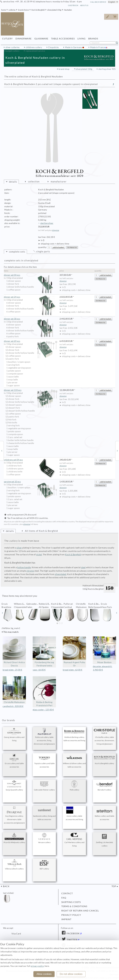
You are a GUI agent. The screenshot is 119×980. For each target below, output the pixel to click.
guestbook (73, 5)
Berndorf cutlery (104, 786)
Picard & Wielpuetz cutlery (14, 838)
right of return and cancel (80, 911)
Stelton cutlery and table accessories (104, 814)
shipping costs (71, 902)
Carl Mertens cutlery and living (74, 840)
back (6, 886)
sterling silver (47, 223)
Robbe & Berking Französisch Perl (44, 692)
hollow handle (24, 567)
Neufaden (68, 10)
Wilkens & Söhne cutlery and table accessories (74, 761)
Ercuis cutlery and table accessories (14, 761)
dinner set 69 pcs (31, 341)
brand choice (23, 10)
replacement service (35, 51)
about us (84, 5)
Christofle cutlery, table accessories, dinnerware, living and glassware (104, 736)
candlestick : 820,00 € (13, 706)
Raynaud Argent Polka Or (74, 652)
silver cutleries (12, 47)
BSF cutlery (44, 865)
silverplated (61, 574)
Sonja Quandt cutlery (14, 786)
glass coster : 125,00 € (43, 710)
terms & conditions (74, 906)
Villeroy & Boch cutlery (14, 865)
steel (83, 567)
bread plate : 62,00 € (73, 670)
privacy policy (71, 915)
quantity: (42, 247)
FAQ (64, 898)
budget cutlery (12, 51)
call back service (98, 2)
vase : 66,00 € (39, 670)
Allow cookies (44, 974)
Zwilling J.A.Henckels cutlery (104, 840)
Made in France (98, 47)
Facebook (73, 933)
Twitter (72, 940)
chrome (30, 571)
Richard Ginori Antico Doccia (14, 652)
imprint (66, 919)
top (114, 886)
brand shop (64, 69)
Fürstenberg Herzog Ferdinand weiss (44, 652)
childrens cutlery (34, 47)
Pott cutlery (74, 786)
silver (19, 548)
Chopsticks (53, 47)
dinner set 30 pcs (31, 319)
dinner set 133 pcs (31, 390)
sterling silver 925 (107, 69)
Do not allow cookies (71, 974)
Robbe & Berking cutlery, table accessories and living (74, 735)
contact (67, 893)
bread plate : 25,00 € (12, 670)
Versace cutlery (44, 838)
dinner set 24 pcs (31, 297)
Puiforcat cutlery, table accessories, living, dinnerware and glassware (44, 736)
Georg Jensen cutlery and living (14, 735)
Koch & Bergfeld (38, 10)
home (4, 10)
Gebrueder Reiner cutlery (44, 786)
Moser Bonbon (104, 650)
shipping (56, 230)
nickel (39, 555)
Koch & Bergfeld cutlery (104, 759)
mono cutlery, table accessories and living (74, 814)
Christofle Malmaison (14, 690)
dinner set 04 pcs (31, 275)
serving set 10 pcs (31, 482)
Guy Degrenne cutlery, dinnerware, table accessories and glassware (14, 815)
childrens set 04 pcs (31, 460)
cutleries (12, 10)
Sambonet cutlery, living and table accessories (44, 814)
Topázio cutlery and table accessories (44, 761)
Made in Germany (74, 47)
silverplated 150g (54, 10)
